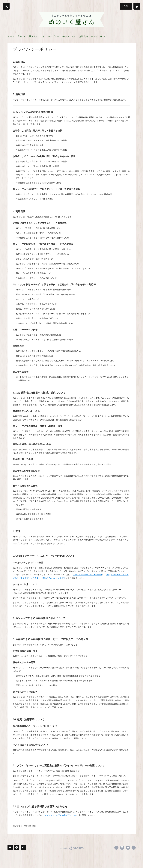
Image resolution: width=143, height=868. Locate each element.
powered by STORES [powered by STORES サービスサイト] (72, 848)
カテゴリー (54, 36)
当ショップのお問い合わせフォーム (60, 815)
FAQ (74, 36)
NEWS (65, 36)
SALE (103, 36)
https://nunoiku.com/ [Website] (134, 848)
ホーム (11, 36)
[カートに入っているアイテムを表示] (137, 6)
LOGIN (126, 6)
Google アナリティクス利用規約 (87, 574)
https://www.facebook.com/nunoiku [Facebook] (116, 848)
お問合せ (84, 36)
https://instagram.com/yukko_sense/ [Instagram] (122, 848)
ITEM (94, 36)
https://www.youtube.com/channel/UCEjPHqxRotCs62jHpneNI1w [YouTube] (128, 848)
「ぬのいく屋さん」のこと (31, 36)
